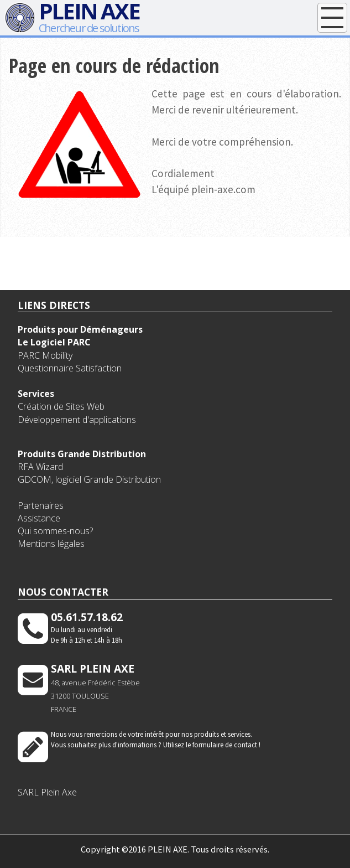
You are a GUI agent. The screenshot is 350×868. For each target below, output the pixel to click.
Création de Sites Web (61, 406)
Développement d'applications (77, 420)
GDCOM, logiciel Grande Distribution (89, 479)
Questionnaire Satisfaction (70, 368)
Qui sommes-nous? (55, 531)
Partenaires (41, 505)
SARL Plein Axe (47, 792)
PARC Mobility (45, 355)
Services (36, 394)
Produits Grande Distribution (82, 454)
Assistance (39, 518)
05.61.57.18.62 (87, 617)
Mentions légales (51, 544)
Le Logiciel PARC (54, 342)
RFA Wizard (40, 467)
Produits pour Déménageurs (80, 329)
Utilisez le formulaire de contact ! (212, 745)
